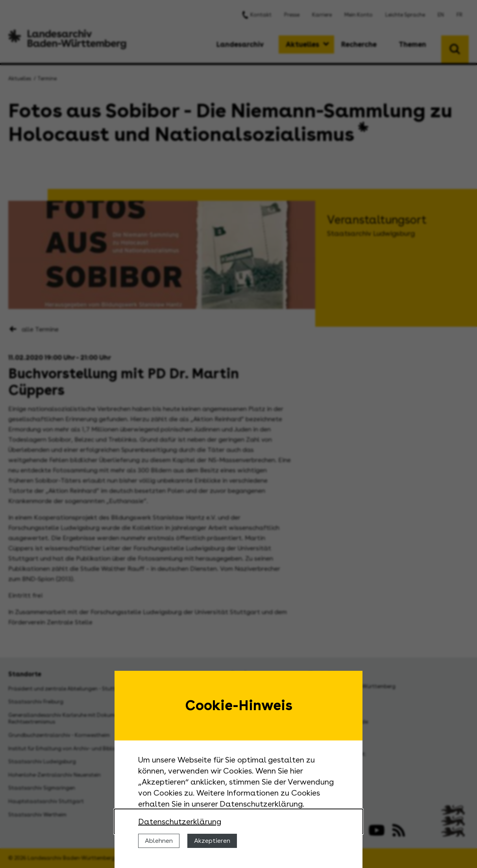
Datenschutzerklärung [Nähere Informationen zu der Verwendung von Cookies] (180, 822)
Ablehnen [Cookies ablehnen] (159, 841)
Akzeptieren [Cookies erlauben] (212, 841)
